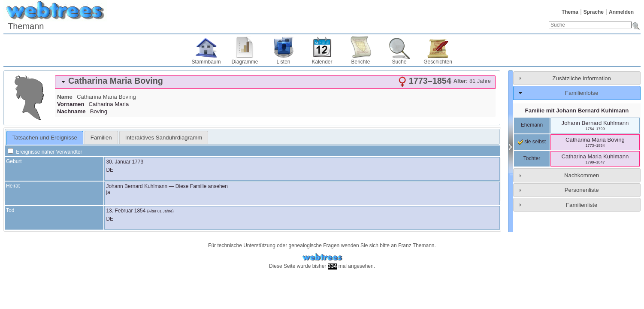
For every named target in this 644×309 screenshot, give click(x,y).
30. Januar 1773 (125, 162)
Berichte (360, 62)
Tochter (532, 158)
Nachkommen (582, 175)
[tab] (275, 82)
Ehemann (532, 125)
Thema (570, 12)
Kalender (322, 62)
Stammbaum (206, 62)
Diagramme (245, 62)
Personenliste (582, 190)
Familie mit (577, 111)
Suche (399, 62)
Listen (283, 62)
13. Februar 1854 (126, 211)
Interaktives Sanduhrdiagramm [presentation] (164, 138)
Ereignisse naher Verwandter (45, 152)
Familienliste (582, 205)
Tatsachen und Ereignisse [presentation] (45, 138)
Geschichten (438, 62)
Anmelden (621, 12)
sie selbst (532, 142)
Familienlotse (582, 93)
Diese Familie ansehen (202, 186)
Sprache (594, 12)
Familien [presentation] (101, 138)
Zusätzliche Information (582, 78)
